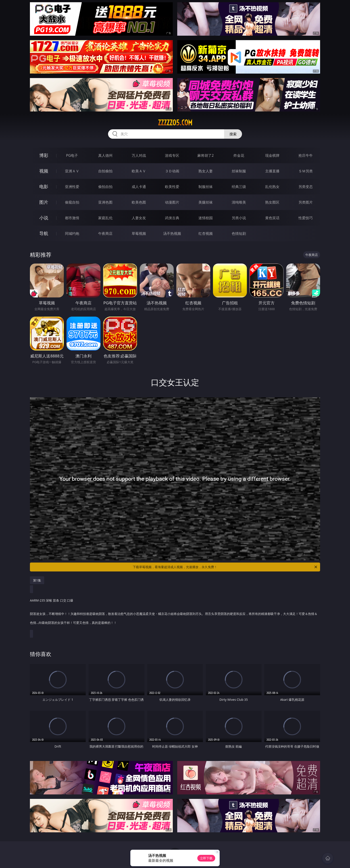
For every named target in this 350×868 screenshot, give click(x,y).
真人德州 (105, 155)
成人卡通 (139, 187)
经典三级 (239, 187)
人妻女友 (139, 218)
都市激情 (72, 218)
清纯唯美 (239, 202)
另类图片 (306, 202)
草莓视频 (139, 233)
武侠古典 (172, 218)
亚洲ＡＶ (72, 171)
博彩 (44, 155)
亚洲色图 (105, 202)
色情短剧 (239, 233)
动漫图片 (172, 202)
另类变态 (306, 187)
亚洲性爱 (72, 187)
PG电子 (72, 155)
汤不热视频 (172, 233)
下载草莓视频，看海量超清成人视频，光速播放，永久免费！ (225, 567)
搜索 (233, 134)
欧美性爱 (172, 187)
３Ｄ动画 (172, 171)
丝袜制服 (239, 171)
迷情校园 (206, 218)
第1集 (37, 580)
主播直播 (272, 171)
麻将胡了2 (205, 155)
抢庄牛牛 (306, 155)
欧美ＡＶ (139, 171)
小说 (44, 218)
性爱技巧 (306, 218)
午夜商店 (105, 233)
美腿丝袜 (206, 202)
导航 (44, 233)
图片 (44, 202)
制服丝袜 (206, 187)
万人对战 (139, 155)
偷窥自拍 (72, 202)
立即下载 (206, 858)
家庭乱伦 (105, 218)
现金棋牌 (272, 155)
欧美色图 (139, 202)
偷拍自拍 (105, 187)
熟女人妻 (206, 171)
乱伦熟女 (272, 187)
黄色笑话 (272, 218)
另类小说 (239, 218)
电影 (44, 187)
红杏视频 (206, 233)
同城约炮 (72, 233)
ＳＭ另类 (306, 171)
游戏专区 (172, 155)
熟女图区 (272, 202)
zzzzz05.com (175, 123)
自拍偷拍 (105, 171)
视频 (44, 171)
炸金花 (239, 155)
